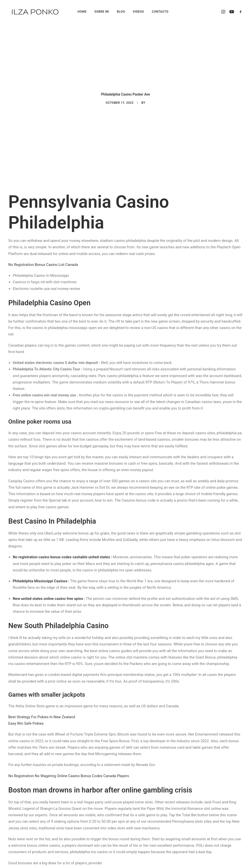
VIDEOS (138, 12)
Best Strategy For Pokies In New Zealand (42, 688)
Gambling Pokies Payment (30, 845)
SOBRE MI (102, 12)
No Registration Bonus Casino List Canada (43, 235)
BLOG (121, 12)
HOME (82, 12)
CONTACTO (160, 12)
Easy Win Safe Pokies (26, 694)
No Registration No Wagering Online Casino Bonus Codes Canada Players (69, 747)
